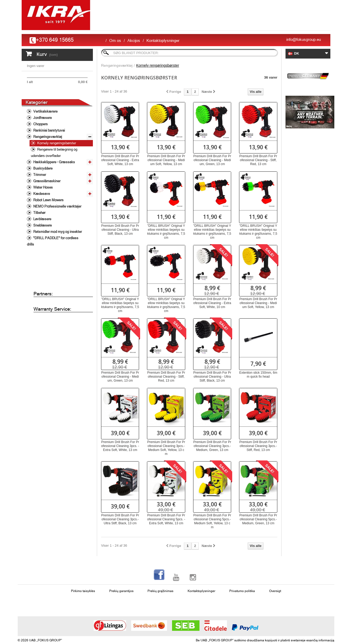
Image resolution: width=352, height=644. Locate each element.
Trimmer (39, 195)
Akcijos (134, 40)
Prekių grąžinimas (160, 591)
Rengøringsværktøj (47, 157)
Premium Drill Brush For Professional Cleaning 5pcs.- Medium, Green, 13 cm (258, 519)
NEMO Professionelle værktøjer (57, 226)
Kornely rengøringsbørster (56, 163)
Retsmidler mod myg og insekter (57, 252)
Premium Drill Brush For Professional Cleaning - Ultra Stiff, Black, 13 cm (120, 230)
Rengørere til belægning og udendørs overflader (54, 173)
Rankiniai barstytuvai (49, 150)
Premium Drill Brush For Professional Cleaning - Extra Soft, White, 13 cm (120, 160)
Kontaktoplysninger (163, 40)
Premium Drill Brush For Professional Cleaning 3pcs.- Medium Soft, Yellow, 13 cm (166, 448)
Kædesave (41, 214)
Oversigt (275, 591)
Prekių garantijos (121, 591)
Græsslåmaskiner (46, 201)
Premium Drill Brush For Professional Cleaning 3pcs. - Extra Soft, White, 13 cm (120, 446)
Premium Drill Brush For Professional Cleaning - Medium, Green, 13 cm (212, 160)
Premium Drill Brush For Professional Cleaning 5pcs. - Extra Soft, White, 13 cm (166, 519)
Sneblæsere (42, 245)
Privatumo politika (242, 591)
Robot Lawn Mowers (48, 220)
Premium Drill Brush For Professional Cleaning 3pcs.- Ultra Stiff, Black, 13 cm (120, 519)
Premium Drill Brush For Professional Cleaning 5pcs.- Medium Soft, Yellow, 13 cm (212, 521)
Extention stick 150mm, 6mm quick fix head (258, 375)
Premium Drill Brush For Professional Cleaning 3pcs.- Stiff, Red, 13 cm (258, 446)
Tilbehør (39, 233)
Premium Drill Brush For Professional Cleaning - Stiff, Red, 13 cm (258, 160)
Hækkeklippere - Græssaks (54, 182)
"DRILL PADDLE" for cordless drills (53, 261)
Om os (115, 40)
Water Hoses (43, 207)
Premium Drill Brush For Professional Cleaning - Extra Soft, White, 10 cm (212, 303)
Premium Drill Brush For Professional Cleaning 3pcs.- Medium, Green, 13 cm (212, 446)
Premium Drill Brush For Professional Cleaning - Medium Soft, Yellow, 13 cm (166, 160)
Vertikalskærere (45, 131)
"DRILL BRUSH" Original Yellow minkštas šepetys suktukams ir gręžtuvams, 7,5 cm (166, 232)
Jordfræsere (42, 138)
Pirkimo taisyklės (83, 591)
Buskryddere (42, 188)
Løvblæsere (42, 239)
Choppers (40, 144)
